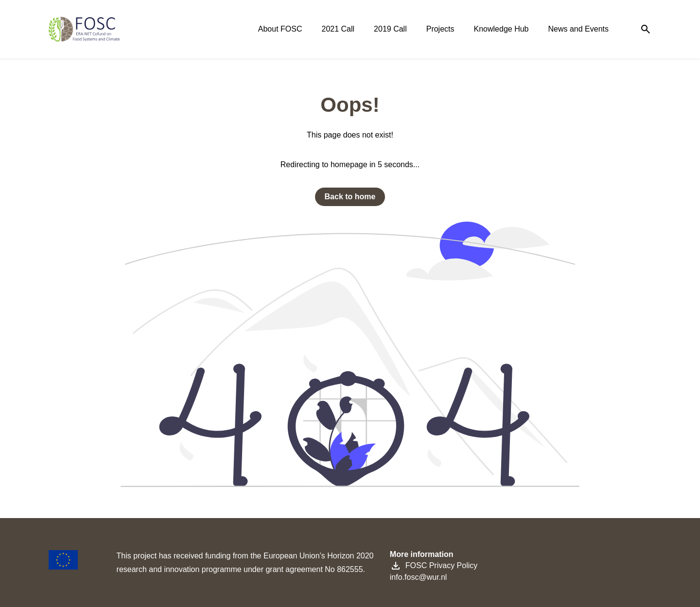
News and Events (578, 29)
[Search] (646, 29)
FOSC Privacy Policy (434, 566)
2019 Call (390, 29)
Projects (440, 29)
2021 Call (338, 29)
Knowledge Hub (501, 29)
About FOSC (280, 29)
